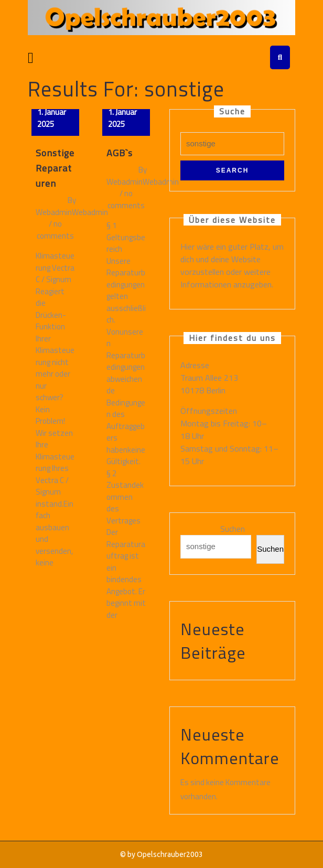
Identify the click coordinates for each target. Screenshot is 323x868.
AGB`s (120, 153)
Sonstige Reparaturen (55, 168)
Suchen (233, 529)
